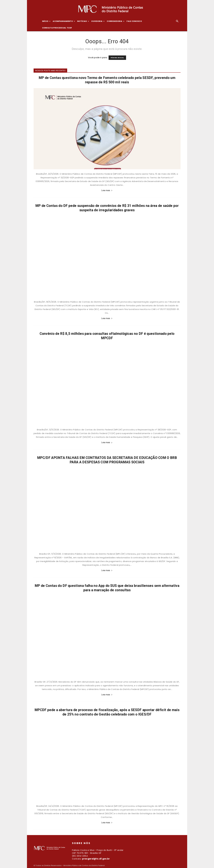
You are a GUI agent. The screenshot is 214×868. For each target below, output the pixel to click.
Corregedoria (116, 21)
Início (46, 21)
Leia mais (107, 190)
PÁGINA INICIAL (117, 58)
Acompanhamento (64, 21)
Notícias (83, 21)
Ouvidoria (98, 21)
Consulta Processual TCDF (57, 28)
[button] (177, 21)
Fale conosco (134, 21)
